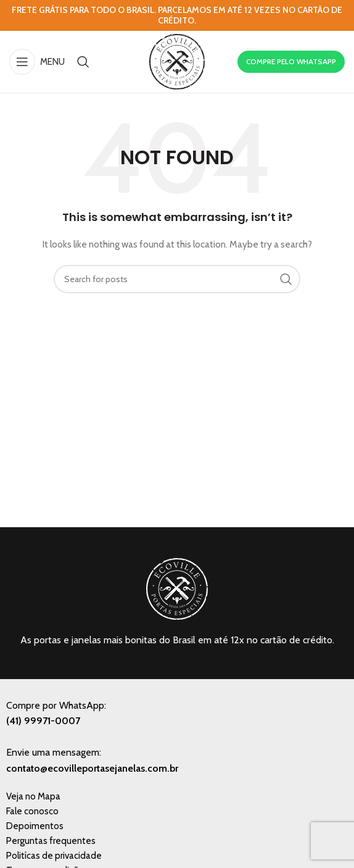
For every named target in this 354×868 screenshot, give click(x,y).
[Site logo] (177, 61)
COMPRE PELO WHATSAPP (291, 61)
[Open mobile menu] (37, 62)
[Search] (83, 62)
